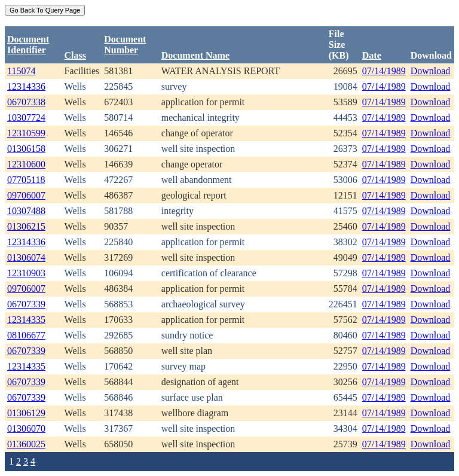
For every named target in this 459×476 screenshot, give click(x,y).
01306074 (26, 257)
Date (372, 55)
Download (431, 71)
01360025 (26, 444)
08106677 (26, 335)
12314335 (26, 320)
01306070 (26, 428)
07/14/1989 (384, 71)
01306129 (26, 413)
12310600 (26, 164)
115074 (21, 71)
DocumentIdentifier (28, 45)
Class (75, 55)
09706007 (26, 195)
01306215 (26, 226)
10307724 (26, 118)
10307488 (26, 211)
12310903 (26, 273)
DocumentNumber (125, 45)
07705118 (26, 180)
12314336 (26, 86)
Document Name (195, 55)
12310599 (26, 133)
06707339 (26, 304)
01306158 (26, 149)
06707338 (26, 102)
